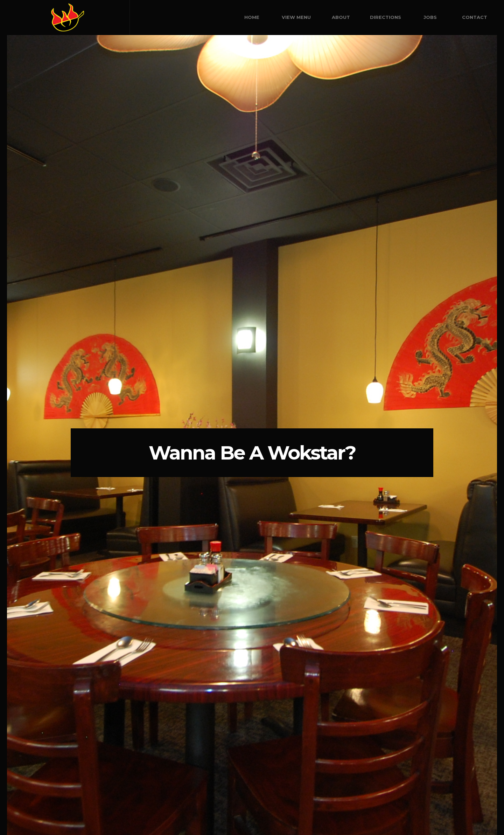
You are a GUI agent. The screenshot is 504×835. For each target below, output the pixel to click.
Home (252, 17)
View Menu (296, 17)
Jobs (430, 17)
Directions (386, 17)
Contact (475, 17)
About (341, 17)
